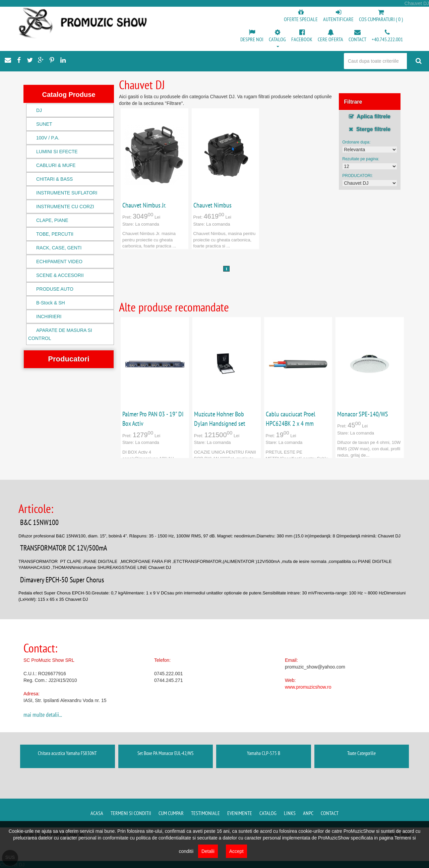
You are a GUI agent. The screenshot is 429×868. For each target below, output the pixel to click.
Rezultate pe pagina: (361, 159)
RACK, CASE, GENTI (59, 248)
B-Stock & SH (51, 303)
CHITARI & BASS (54, 179)
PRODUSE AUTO (55, 289)
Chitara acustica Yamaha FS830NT (67, 753)
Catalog (268, 813)
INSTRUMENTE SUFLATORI (67, 193)
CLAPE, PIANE (52, 220)
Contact (330, 813)
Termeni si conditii (131, 813)
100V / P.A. (48, 138)
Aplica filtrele (370, 117)
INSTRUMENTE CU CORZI (65, 207)
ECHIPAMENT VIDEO (59, 262)
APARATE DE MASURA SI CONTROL (60, 334)
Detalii (208, 851)
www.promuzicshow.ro (308, 687)
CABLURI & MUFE (56, 165)
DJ (39, 110)
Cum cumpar (171, 813)
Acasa (97, 813)
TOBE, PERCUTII (55, 234)
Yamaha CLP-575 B (264, 753)
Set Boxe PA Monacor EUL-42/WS (165, 753)
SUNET (44, 124)
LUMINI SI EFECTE (57, 152)
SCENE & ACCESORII (60, 275)
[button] (277, 39)
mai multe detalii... (43, 715)
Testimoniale (205, 813)
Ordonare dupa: (356, 142)
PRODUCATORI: (357, 176)
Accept (236, 851)
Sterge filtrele (370, 129)
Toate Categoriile (361, 753)
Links (290, 813)
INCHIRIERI (49, 316)
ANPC (308, 813)
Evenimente (240, 813)
